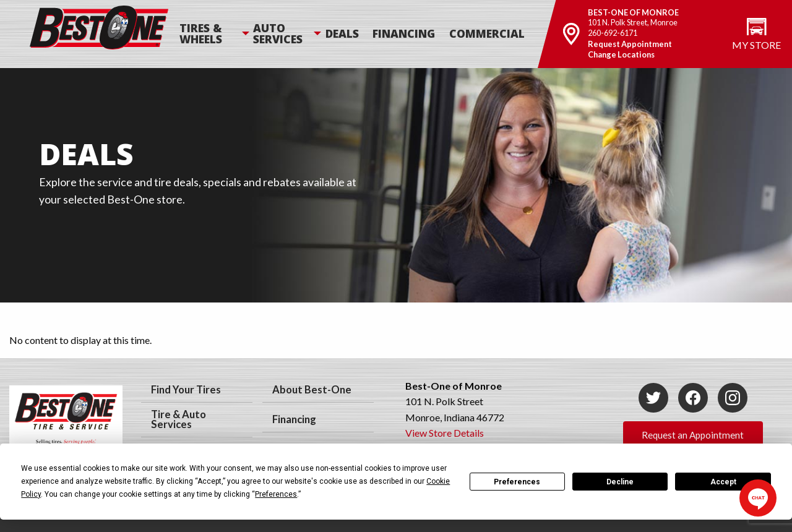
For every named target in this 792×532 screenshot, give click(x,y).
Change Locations (621, 54)
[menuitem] (215, 34)
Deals (342, 33)
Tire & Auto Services (179, 420)
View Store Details (445, 433)
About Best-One (312, 390)
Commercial (487, 33)
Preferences (517, 482)
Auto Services (278, 33)
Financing (404, 33)
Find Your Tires (186, 390)
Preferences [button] (276, 494)
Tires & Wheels (201, 33)
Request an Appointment (693, 435)
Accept (723, 482)
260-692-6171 (613, 33)
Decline (620, 482)
